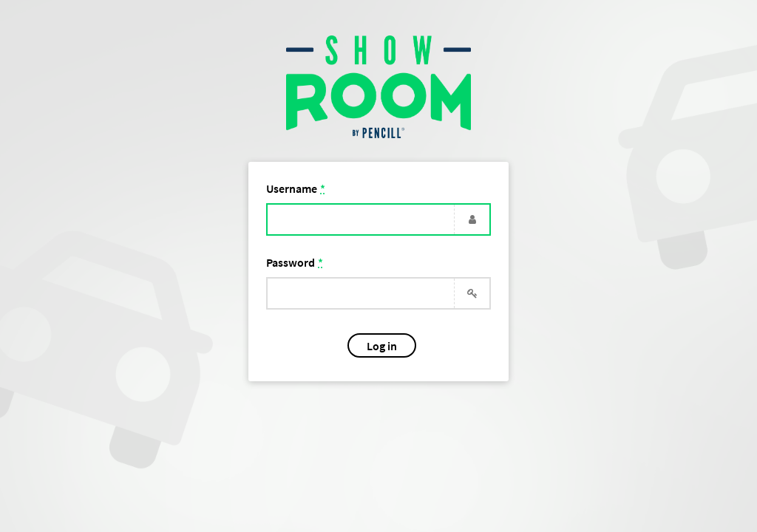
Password (295, 262)
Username (296, 188)
